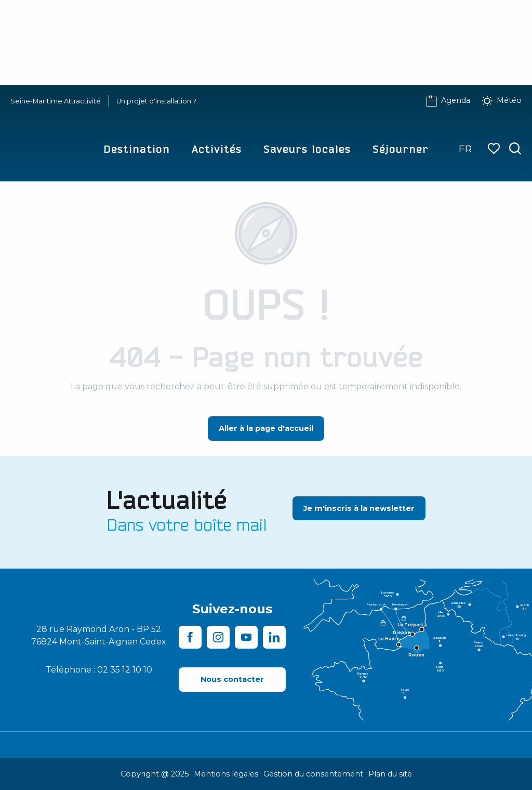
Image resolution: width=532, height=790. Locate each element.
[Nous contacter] (232, 679)
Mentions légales (226, 774)
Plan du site (390, 774)
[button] (515, 149)
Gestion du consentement (313, 774)
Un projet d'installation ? (156, 101)
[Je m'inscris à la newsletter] (359, 508)
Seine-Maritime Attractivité (56, 101)
